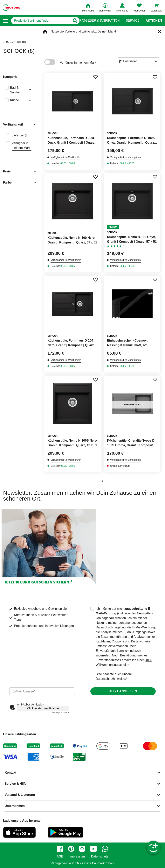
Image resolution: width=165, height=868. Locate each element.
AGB (60, 857)
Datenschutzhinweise (110, 679)
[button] (5, 21)
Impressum (77, 857)
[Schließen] (160, 32)
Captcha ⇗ (60, 713)
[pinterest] (71, 849)
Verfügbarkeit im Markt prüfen (66, 157)
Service (133, 21)
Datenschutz (100, 857)
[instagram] (82, 849)
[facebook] (60, 849)
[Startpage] (12, 8)
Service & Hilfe (16, 784)
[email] (42, 691)
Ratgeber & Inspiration (99, 21)
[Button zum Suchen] (75, 21)
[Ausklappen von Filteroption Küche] (29, 101)
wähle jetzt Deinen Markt (99, 31)
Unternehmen (15, 806)
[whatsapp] (105, 849)
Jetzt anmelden (123, 691)
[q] (41, 21)
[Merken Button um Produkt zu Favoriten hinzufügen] (95, 77)
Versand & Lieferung (20, 795)
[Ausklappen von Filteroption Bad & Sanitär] (29, 90)
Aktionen (154, 21)
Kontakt (10, 773)
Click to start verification (43, 708)
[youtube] (93, 849)
